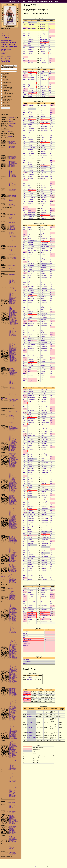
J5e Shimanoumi (13, 258)
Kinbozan (10, 136)
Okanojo (44, 553)
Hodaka (30, 302)
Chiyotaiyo (44, 415)
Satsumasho (45, 430)
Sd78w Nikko (12, 450)
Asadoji (43, 493)
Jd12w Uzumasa (12, 605)
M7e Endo (11, 183)
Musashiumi (31, 480)
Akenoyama (26, 649)
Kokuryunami (45, 518)
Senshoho (44, 434)
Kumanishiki (31, 576)
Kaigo (29, 186)
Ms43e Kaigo (12, 356)
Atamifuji (43, 34)
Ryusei (42, 217)
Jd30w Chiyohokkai (13, 651)
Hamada (44, 480)
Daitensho (44, 549)
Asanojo (43, 273)
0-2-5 (52, 335)
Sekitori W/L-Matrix (6, 61)
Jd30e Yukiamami (12, 650)
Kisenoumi (31, 300)
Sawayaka (44, 453)
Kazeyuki (44, 468)
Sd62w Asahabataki (13, 524)
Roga (30, 45)
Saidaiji (30, 409)
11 (2, 35)
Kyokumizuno (44, 283)
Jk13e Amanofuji (12, 831)
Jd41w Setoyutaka (13, 776)
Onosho (30, 109)
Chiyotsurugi (45, 557)
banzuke (17, 1)
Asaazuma (44, 441)
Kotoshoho (43, 55)
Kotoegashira (45, 407)
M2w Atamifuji (12, 190)
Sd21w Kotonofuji (12, 461)
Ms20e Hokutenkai (13, 347)
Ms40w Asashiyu (12, 283)
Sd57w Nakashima (12, 583)
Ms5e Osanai (12, 387)
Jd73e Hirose (12, 726)
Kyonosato (30, 604)
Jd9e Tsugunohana (13, 693)
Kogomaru (30, 570)
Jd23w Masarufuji (12, 787)
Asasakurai (31, 555)
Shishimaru (44, 551)
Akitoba (30, 294)
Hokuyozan (44, 390)
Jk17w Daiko (11, 833)
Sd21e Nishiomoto (13, 506)
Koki (42, 310)
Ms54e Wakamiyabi (13, 363)
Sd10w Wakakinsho (13, 540)
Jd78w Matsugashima (13, 675)
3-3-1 (52, 364)
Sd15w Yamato (12, 430)
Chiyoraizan (31, 205)
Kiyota (43, 235)
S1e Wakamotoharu (13, 180)
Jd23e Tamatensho (13, 701)
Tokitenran (43, 188)
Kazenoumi (43, 147)
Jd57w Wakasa (12, 719)
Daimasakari (12, 123)
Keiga (43, 461)
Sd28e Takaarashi (12, 465)
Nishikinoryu (44, 352)
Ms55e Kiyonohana (13, 364)
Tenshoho (43, 117)
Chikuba (44, 449)
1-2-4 (52, 205)
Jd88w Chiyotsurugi (13, 732)
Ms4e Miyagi (11, 309)
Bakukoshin (31, 568)
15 (10, 35)
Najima (30, 371)
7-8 (24, 30)
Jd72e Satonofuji (12, 763)
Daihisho (30, 163)
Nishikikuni (44, 260)
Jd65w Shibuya (12, 720)
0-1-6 (52, 122)
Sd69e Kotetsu (12, 529)
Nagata (43, 379)
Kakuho (30, 491)
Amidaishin (44, 505)
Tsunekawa (31, 459)
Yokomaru (31, 190)
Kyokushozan (31, 520)
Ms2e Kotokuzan (12, 339)
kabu (46, 1)
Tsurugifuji (30, 532)
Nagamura (43, 157)
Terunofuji (31, 22)
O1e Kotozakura (12, 189)
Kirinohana (31, 474)
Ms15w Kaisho (12, 291)
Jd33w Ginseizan (12, 653)
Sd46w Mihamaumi (13, 519)
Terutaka (30, 335)
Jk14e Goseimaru (12, 820)
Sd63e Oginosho (12, 525)
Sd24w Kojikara (12, 464)
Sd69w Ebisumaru (13, 530)
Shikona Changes (6, 49)
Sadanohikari (44, 211)
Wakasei (30, 592)
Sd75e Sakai (11, 558)
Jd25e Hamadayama (13, 610)
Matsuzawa (31, 512)
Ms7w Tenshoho (12, 311)
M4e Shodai (12, 182)
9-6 (50, 40)
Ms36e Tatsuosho (12, 401)
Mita (29, 136)
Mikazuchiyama (45, 246)
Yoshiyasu (31, 184)
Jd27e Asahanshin (13, 649)
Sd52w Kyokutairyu (13, 553)
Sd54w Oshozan (12, 521)
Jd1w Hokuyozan (12, 688)
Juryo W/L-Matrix (6, 60)
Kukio (43, 486)
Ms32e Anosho (12, 297)
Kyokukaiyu (31, 134)
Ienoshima (31, 203)
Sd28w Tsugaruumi (13, 508)
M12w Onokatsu (12, 176)
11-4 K (51, 32)
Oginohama (44, 287)
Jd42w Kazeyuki (12, 614)
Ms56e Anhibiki (12, 334)
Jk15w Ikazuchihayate (13, 821)
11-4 (50, 28)
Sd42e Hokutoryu (12, 515)
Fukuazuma (44, 426)
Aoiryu (29, 430)
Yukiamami (31, 445)
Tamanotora (44, 543)
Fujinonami (44, 580)
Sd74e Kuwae (12, 489)
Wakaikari (31, 94)
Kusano (42, 109)
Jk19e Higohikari (12, 854)
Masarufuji (44, 432)
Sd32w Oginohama (13, 468)
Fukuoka (44, 534)
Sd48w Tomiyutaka (13, 440)
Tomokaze (44, 81)
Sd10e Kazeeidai (12, 499)
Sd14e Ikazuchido (12, 429)
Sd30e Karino (12, 509)
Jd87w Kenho (12, 679)
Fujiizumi (30, 434)
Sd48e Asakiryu (12, 477)
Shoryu (43, 541)
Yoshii (42, 138)
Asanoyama (44, 182)
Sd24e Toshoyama (13, 507)
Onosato (42, 26)
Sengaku (43, 233)
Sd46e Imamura (12, 518)
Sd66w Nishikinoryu (13, 527)
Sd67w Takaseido (12, 528)
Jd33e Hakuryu (12, 611)
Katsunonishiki (31, 602)
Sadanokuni (44, 365)
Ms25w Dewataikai (13, 349)
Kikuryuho (30, 511)
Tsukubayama (31, 407)
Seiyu (29, 413)
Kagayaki (43, 61)
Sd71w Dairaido (12, 487)
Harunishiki (31, 348)
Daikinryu (30, 310)
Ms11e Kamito (12, 369)
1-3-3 (25, 300)
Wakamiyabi (31, 207)
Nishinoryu (31, 115)
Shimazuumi (31, 89)
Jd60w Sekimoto (12, 598)
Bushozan (43, 83)
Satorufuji (30, 140)
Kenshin (43, 184)
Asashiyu (43, 180)
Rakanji (30, 364)
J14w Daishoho (12, 265)
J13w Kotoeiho (12, 222)
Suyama (30, 229)
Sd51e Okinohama (12, 581)
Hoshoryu (11, 117)
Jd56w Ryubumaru (13, 596)
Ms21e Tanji (11, 374)
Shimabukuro (31, 399)
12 (4, 35)
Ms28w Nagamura (13, 351)
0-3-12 (25, 45)
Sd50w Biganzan (12, 569)
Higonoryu (30, 559)
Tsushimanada (44, 176)
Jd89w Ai (11, 628)
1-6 (24, 113)
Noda (42, 241)
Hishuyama (31, 507)
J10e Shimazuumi (13, 259)
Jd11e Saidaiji (12, 603)
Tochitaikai (31, 83)
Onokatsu (43, 53)
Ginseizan (44, 451)
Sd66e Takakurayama (13, 556)
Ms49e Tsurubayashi (13, 360)
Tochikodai (31, 193)
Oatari (29, 489)
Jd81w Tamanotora (13, 765)
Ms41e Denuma (12, 355)
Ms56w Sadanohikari (13, 395)
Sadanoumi (31, 71)
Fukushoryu (44, 439)
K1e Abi (11, 170)
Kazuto (42, 144)
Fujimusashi (31, 422)
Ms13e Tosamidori (13, 343)
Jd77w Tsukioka (12, 600)
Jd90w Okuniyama (13, 767)
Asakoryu (43, 73)
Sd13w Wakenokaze (13, 501)
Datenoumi (44, 545)
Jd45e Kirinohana (12, 755)
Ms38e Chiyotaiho (12, 380)
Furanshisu (44, 346)
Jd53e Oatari (11, 662)
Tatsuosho (31, 172)
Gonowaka (31, 354)
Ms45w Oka (11, 392)
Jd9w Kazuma (11, 785)
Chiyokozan (31, 449)
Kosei (43, 476)
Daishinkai (31, 327)
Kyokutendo (31, 362)
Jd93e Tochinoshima (13, 629)
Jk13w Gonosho (12, 806)
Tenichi (30, 484)
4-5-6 (50, 59)
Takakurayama (32, 352)
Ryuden (30, 75)
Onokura (30, 342)
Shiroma (43, 174)
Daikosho (43, 294)
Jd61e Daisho (12, 664)
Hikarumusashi (27, 639)
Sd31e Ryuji (11, 511)
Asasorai (30, 495)
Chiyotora (30, 170)
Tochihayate (31, 470)
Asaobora (43, 296)
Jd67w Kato (11, 722)
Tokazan (30, 333)
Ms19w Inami (12, 316)
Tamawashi (31, 49)
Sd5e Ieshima (12, 456)
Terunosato (31, 578)
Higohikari (30, 623)
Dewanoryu (31, 145)
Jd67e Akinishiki (12, 721)
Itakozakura (44, 600)
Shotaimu (44, 488)
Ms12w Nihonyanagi (13, 372)
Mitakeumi (43, 44)
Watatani (30, 472)
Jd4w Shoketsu (12, 691)
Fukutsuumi (44, 323)
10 (10, 33)
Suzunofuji (30, 391)
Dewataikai (43, 151)
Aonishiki (43, 79)
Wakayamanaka (27, 662)
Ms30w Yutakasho (13, 400)
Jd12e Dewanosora (13, 743)
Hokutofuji (31, 57)
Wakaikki (30, 560)
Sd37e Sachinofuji (13, 437)
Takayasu (31, 42)
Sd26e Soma (12, 433)
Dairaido (43, 362)
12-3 (50, 79)
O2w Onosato (12, 151)
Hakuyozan (44, 89)
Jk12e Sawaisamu (13, 842)
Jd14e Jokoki (11, 786)
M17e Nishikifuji (12, 158)
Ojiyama (30, 524)
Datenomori (44, 574)
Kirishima (10, 135)
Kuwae (30, 367)
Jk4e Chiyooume (12, 839)
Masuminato (45, 511)
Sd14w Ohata (12, 502)
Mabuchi (44, 443)
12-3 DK (51, 57)
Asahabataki (44, 344)
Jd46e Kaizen (11, 788)
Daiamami (31, 91)
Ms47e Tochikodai (12, 329)
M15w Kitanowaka (13, 196)
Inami (42, 140)
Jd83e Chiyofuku (12, 676)
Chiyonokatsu (44, 243)
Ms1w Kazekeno (12, 307)
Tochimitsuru (44, 289)
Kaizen (30, 476)
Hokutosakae (31, 468)
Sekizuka (30, 390)
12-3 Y (51, 24)
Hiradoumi (31, 40)
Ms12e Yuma (12, 371)
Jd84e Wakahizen (12, 626)
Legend (3, 53)
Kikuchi (43, 598)
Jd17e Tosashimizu (13, 697)
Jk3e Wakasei (12, 817)
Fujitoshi (30, 132)
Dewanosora (31, 411)
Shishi (10, 119)
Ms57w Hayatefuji (12, 335)
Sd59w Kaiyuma (12, 482)
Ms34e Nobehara (12, 298)
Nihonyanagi (44, 126)
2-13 (50, 44)
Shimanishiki (31, 350)
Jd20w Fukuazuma (13, 699)
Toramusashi (31, 395)
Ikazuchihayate (45, 615)
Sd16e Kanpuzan (12, 460)
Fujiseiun (30, 85)
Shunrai (42, 186)
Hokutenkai (31, 142)
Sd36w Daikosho (12, 419)
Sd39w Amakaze (12, 549)
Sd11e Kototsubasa (13, 541)
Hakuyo (43, 499)
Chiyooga (30, 248)
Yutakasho (43, 161)
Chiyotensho (45, 562)
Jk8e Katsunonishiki (13, 840)
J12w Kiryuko (12, 243)
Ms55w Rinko (12, 365)
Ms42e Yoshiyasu (12, 381)
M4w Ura (11, 173)
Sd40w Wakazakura (13, 514)
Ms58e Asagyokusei (13, 405)
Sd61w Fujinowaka (13, 483)
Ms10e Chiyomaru (13, 342)
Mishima (43, 256)
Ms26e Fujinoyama (13, 295)
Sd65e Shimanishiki (13, 571)
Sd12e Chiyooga (12, 459)
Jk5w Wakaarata (12, 828)
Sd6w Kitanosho (12, 497)
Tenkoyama (31, 600)
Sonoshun (30, 572)
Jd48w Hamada (12, 661)
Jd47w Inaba (11, 660)
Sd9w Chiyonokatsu (13, 458)
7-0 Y (25, 188)
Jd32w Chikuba (12, 652)
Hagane (30, 281)
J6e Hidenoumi (12, 241)
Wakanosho (31, 105)
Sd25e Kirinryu (12, 417)
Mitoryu (43, 85)
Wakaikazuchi (31, 615)
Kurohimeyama (44, 122)
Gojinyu (42, 163)
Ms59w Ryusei (12, 384)
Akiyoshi (43, 165)
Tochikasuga (45, 539)
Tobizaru (30, 34)
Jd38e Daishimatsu (13, 709)
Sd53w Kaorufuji (12, 554)
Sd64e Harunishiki (13, 484)
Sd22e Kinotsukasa (13, 462)
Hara (42, 608)
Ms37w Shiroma (12, 379)
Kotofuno (44, 566)
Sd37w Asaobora (12, 513)
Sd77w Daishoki (12, 449)
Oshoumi (43, 87)
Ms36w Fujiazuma (13, 354)
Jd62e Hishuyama (12, 666)
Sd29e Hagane (12, 466)
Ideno (29, 617)
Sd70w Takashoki (12, 446)
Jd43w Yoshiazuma (13, 712)
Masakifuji (44, 413)
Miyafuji (30, 537)
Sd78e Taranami (12, 491)
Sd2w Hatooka (12, 537)
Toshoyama (31, 271)
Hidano (30, 447)
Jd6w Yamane (12, 639)
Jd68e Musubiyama (13, 669)
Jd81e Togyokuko (12, 728)
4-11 (24, 47)
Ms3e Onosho (4, 398)
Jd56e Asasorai (12, 619)
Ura (41, 38)
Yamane (44, 399)
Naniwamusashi (32, 551)
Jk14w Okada (12, 812)
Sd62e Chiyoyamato (13, 483)
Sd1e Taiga (11, 575)
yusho (30, 1)
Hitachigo (44, 391)
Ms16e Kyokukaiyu (13, 292)
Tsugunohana (31, 405)
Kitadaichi (43, 159)
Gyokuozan (43, 142)
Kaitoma (25, 637)
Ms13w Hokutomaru (13, 344)
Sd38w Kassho (12, 548)
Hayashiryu (31, 298)
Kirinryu (30, 273)
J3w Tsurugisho (12, 262)
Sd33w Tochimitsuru (13, 546)
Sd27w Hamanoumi (13, 544)
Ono (43, 524)
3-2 (46, 634)
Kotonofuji (43, 266)
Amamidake (44, 590)
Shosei (25, 664)
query (51, 1)
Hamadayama (31, 436)
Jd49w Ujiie (11, 756)
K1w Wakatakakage (13, 171)
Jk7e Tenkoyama (12, 819)
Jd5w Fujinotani (12, 773)
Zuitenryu (43, 367)
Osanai (30, 113)
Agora (42, 312)
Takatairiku (44, 564)
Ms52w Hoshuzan (12, 362)
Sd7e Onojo (11, 457)
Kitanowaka (43, 59)
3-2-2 (25, 283)
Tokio (29, 438)
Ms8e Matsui (11, 368)
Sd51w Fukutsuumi (13, 478)
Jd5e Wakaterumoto (13, 592)
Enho (29, 233)
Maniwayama (45, 463)
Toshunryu (43, 145)
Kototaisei (30, 365)
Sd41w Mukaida (12, 472)
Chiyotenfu (30, 590)
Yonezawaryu (31, 321)
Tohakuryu (44, 91)
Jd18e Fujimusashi (13, 746)
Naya (29, 237)
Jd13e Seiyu (11, 606)
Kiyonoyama (31, 466)
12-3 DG (51, 36)
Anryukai (30, 443)
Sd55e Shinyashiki (13, 521)
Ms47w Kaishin (12, 330)
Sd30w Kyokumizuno (13, 510)
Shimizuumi (31, 231)
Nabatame (31, 96)
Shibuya (44, 512)
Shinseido (30, 493)
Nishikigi (30, 53)
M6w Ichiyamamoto (13, 164)
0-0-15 (25, 57)
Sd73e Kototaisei (12, 571)
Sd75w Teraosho (12, 558)
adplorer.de (30, 866)
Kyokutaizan (26, 660)
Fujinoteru (30, 574)
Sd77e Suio (11, 559)
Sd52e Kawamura (12, 441)
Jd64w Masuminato (12, 791)
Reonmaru (44, 514)
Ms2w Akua (11, 340)
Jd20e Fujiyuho (12, 646)
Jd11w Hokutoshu (12, 604)
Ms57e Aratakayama (13, 284)
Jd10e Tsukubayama (13, 694)
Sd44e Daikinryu (12, 517)
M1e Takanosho (12, 181)
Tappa (42, 364)
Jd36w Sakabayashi (13, 613)
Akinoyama (31, 308)
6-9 (24, 28)
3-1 (46, 639)
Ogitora (30, 464)
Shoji (29, 260)
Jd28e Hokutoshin (12, 703)
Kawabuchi (31, 269)
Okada (42, 613)
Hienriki (30, 455)
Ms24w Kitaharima (13, 294)
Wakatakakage (44, 30)
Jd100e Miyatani (12, 684)
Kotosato (43, 215)
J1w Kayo (11, 240)
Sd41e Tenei (11, 471)
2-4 (46, 651)
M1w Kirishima (12, 148)
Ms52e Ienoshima (12, 361)
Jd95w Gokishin (12, 682)
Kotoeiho (43, 94)
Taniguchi (30, 393)
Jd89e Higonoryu (12, 733)
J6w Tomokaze (12, 242)
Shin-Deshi (4, 51)
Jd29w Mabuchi (12, 750)
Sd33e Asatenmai (12, 545)
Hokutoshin (31, 441)
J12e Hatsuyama (13, 246)
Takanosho (31, 32)
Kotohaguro (44, 348)
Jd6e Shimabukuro (13, 692)
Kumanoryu (43, 192)
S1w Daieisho (12, 147)
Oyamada (43, 199)
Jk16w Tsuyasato (12, 832)
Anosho (30, 165)
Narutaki (43, 170)
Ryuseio (30, 486)
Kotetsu (30, 358)
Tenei (29, 304)
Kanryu (30, 337)
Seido (29, 319)
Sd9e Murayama (12, 498)
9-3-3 (25, 94)
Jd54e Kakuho (12, 717)
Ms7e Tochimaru (12, 289)
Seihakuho (31, 157)
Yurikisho (43, 285)
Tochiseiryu (31, 167)
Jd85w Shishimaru (13, 766)
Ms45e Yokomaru (12, 382)
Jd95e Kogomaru (12, 737)
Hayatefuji (43, 213)
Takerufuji (43, 51)
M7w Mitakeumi (12, 201)
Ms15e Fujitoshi (12, 345)
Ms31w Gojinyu (12, 281)
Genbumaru (31, 428)
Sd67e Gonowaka (12, 485)
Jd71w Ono (11, 725)
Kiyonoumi (44, 262)
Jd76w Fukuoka (12, 764)
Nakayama (30, 596)
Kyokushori (31, 356)
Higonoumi (31, 174)
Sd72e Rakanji (12, 448)
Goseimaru (30, 613)
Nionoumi (30, 201)
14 (8, 35)
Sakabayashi (45, 457)
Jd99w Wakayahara (13, 738)
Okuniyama (44, 560)
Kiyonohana (31, 209)
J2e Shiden (12, 250)
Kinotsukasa (31, 268)
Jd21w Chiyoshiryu (13, 700)
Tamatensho (31, 432)
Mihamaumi (44, 314)
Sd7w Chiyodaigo (12, 427)
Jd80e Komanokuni (13, 675)
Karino (30, 283)
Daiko (42, 619)
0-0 (24, 109)
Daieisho (43, 28)
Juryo (10, 41)
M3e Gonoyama (12, 162)
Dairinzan (30, 262)
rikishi (41, 1)
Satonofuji (30, 526)
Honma (30, 497)
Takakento (43, 121)
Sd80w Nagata (12, 492)
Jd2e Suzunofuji (12, 637)
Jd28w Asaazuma (12, 749)
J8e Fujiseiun (12, 234)
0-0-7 (25, 172)
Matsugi (30, 416)
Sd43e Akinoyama (13, 473)
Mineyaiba (43, 218)
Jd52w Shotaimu (12, 757)
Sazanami (43, 207)
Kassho (43, 298)
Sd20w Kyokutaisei (5, 577)
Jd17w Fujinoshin (12, 644)
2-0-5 (52, 592)
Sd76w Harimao (12, 490)
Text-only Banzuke (6, 56)
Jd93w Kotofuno (12, 630)
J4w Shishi (11, 211)
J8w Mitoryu (12, 235)
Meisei (42, 49)
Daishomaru (44, 169)
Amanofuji (30, 611)
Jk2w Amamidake (12, 827)
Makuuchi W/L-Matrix (7, 59)
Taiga (29, 227)
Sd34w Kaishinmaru (13, 469)
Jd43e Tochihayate (13, 711)
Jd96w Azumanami (13, 769)
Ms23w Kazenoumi (13, 317)
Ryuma (43, 337)
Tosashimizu (31, 420)
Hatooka (43, 229)
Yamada (43, 604)
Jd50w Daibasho (12, 789)
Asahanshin (31, 439)
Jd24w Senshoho (12, 609)
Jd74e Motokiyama (13, 780)
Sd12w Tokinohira (12, 500)
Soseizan (30, 509)
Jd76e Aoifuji (11, 599)
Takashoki (43, 360)
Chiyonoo (43, 205)
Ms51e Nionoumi (12, 332)
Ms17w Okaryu (12, 314)
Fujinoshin (44, 420)
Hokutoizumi (45, 528)
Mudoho (11, 121)
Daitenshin (30, 482)
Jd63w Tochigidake (13, 667)
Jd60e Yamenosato (13, 620)
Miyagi (30, 111)
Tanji (29, 144)
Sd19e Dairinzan (12, 432)
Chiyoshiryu (44, 428)
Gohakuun (31, 258)
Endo (30, 44)
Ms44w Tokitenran (12, 358)
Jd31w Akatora (12, 594)
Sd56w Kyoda (11, 582)
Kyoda (43, 333)
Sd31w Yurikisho (12, 467)
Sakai (29, 369)
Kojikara (43, 271)
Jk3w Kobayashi (12, 838)
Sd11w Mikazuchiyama (13, 428)
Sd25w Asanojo (12, 543)
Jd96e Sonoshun (12, 631)
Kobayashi (43, 592)
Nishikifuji (31, 63)
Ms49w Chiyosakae (13, 404)
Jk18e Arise (11, 808)
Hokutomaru (44, 128)
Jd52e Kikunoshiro (13, 618)
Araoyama (44, 275)
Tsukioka (44, 536)
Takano (30, 463)
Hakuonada (44, 268)
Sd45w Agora (12, 568)
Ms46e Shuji (11, 328)
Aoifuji (29, 534)
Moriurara (43, 602)
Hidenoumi (31, 81)
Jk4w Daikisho (12, 802)
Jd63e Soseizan (12, 761)
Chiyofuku (30, 547)
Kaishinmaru (44, 291)
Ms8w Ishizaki (12, 279)
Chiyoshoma (44, 40)
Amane (30, 377)
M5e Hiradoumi (12, 174)
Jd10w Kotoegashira (13, 643)
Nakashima (44, 335)
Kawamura (31, 325)
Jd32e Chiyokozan (13, 775)
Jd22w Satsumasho (13, 747)
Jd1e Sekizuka (12, 636)
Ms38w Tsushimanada (13, 282)
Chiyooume (31, 594)
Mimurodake (45, 520)
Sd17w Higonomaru (13, 565)
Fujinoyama (31, 153)
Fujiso (42, 331)
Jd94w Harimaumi (12, 736)
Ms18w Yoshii (12, 389)
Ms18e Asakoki (12, 315)
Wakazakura (44, 302)
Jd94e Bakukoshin (13, 736)
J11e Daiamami (12, 254)
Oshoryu (30, 195)
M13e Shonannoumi (13, 167)
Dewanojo (43, 316)
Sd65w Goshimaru (13, 526)
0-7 (51, 161)
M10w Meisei (12, 184)
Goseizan (30, 341)
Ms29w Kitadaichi (12, 321)
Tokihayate (43, 63)
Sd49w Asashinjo (12, 552)
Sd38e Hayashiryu (13, 470)
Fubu (43, 530)
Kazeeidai (30, 244)
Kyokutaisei (44, 264)
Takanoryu (31, 312)
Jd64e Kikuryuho (12, 668)
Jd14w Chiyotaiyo (12, 695)
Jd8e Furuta (11, 593)
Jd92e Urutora (12, 768)
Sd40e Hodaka (12, 438)
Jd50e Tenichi (12, 714)
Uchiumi (25, 651)
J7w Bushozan (12, 269)
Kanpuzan (30, 256)
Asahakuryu (31, 121)
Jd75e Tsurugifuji (12, 624)
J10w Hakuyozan (13, 236)
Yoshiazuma (45, 470)
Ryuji (29, 285)
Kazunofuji (44, 455)
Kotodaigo (31, 149)
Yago (10, 125)
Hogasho (43, 231)
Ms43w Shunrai (12, 357)
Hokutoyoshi (31, 478)
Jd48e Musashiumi (13, 616)
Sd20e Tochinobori (13, 542)
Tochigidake (44, 509)
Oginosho (30, 346)
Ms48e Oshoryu (12, 300)
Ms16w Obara (12, 346)
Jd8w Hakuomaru (12, 642)
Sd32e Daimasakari (13, 412)
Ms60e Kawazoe (12, 303)
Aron (42, 227)
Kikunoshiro (31, 488)
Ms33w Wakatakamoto (13, 323)
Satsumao (26, 636)
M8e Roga (11, 204)
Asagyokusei (31, 215)
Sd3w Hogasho (12, 538)
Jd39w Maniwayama (13, 752)
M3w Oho (11, 142)
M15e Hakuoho (12, 153)
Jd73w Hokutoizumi (13, 672)
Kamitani (30, 180)
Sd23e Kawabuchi (12, 578)
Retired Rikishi (5, 52)
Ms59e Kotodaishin (13, 336)
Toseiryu (43, 124)
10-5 (50, 26)
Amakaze (43, 300)
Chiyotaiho (31, 176)
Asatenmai (31, 289)
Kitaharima (43, 149)
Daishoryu (43, 201)
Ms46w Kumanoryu (13, 359)
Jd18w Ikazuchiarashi (13, 645)
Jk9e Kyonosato (12, 831)
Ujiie (43, 482)
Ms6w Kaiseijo (12, 388)
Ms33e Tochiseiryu (13, 353)
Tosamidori (31, 128)
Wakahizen (31, 549)
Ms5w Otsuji (11, 288)
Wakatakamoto (44, 167)
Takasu (30, 379)
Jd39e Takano (12, 655)
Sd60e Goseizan (12, 421)
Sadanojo (30, 606)
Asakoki (30, 138)
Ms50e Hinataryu (12, 331)
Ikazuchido (31, 252)
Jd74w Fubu (11, 673)
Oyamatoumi (31, 147)
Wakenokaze (44, 250)
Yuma (29, 126)
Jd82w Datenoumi (12, 730)
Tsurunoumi (31, 562)
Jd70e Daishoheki (12, 724)
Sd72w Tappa (12, 531)
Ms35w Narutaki (12, 299)
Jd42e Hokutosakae (13, 657)
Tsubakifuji (44, 501)
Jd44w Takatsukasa (13, 658)
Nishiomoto (31, 266)
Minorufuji (30, 457)
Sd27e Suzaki (12, 435)
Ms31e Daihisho (12, 390)
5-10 (24, 24)
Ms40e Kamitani (12, 402)
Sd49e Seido (11, 551)
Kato (43, 516)
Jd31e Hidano (12, 705)
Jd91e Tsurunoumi (13, 680)
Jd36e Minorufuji (12, 707)
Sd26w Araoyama (12, 434)
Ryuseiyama (31, 291)
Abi (29, 30)
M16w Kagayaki (12, 186)
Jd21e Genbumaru (13, 647)
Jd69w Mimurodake (13, 622)
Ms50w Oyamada (12, 301)
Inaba (43, 478)
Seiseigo (25, 632)
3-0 (46, 641)
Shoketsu (44, 395)
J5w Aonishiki (12, 214)
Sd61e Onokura (12, 444)
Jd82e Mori (11, 729)
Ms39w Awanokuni (13, 327)
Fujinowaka (44, 342)
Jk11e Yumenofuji (12, 811)
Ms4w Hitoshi (12, 278)
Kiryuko (43, 93)
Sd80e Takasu (12, 561)
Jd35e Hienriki (12, 751)
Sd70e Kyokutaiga (13, 557)
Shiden (30, 73)
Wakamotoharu (32, 28)
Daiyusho (43, 292)
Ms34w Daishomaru (13, 354)
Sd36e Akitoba (12, 436)
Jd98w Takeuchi (12, 683)
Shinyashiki (31, 331)
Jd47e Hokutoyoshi (13, 615)
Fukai (29, 155)
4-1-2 (52, 598)
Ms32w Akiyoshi (12, 352)
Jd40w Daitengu (12, 753)
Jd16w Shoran (12, 696)
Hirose (29, 528)
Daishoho (43, 96)
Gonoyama (31, 36)
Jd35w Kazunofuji (12, 654)
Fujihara (30, 619)
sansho (35, 1)
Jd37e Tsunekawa (12, 708)
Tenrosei (25, 641)
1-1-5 (52, 211)
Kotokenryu (31, 130)
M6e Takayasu (12, 163)
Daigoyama (44, 356)
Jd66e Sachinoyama (13, 779)
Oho (9, 132)
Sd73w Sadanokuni (13, 488)
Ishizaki (42, 119)
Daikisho (11, 127)
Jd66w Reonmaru (12, 621)
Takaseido (44, 354)
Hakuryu (30, 451)
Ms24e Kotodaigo (12, 377)
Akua (42, 107)
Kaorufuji (43, 327)
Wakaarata (43, 596)
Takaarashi (31, 279)
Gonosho (43, 611)
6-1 (51, 111)
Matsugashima (45, 537)
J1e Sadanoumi (12, 226)
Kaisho (42, 132)
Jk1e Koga (11, 816)
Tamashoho (31, 61)
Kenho (43, 555)
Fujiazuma (43, 172)
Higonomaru (44, 258)
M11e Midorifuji (12, 175)
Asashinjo (43, 319)
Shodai (30, 38)
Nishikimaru (44, 610)
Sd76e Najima (12, 533)
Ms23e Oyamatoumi (13, 348)
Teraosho (43, 369)
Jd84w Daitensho (12, 797)
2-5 (24, 119)
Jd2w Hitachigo (12, 689)
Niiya (29, 424)
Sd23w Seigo (11, 579)
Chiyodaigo (44, 239)
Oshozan (43, 329)
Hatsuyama (31, 93)
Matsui (30, 119)
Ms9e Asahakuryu (12, 341)
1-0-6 (25, 590)
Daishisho (30, 536)
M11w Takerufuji (12, 152)
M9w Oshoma (12, 165)
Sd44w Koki (11, 439)
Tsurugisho (44, 75)
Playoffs (6, 37)
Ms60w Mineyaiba (12, 406)
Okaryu (42, 136)
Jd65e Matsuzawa (12, 792)
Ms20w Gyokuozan (13, 373)
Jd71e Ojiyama (12, 623)
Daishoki (43, 373)
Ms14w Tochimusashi (13, 313)
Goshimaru (44, 350)
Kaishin (42, 193)
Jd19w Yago (11, 588)
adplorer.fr (36, 866)
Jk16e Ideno (11, 822)
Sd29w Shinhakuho (13, 580)
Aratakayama (31, 213)
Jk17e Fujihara (12, 823)
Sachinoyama (31, 514)
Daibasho (44, 484)
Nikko (42, 375)
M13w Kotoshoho (13, 192)
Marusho (30, 254)
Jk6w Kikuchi (11, 818)
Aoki (24, 647)
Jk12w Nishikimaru (12, 848)
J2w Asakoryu (12, 227)
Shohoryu (30, 178)
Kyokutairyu (44, 325)
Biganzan (43, 321)
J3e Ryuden (12, 218)
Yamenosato (31, 503)
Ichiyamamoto (44, 42)
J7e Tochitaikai (12, 233)
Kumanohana (31, 557)
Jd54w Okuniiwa (12, 777)
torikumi (24, 1)
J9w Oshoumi (12, 229)
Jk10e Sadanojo (12, 852)
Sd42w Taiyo (11, 550)
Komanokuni (31, 541)
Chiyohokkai (45, 445)
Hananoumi (31, 161)
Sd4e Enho (11, 415)
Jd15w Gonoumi (12, 607)
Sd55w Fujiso (12, 479)
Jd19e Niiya (11, 698)
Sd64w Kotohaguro (13, 445)
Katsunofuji (31, 292)
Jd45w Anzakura (12, 712)
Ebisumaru (44, 358)
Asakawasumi (27, 643)
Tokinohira (44, 248)
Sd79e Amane (12, 422)
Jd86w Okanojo (12, 678)
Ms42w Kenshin (12, 391)
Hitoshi (42, 111)
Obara (42, 134)
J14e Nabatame (12, 219)
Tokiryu (30, 401)
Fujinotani (44, 397)
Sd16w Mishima (12, 431)
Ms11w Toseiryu (12, 370)
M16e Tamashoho (13, 185)
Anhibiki (30, 211)
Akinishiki (30, 516)
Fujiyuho (30, 426)
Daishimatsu (31, 461)
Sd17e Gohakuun (12, 576)
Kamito (30, 124)
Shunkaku (44, 532)
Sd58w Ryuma (12, 481)
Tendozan (43, 153)
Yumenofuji (31, 608)
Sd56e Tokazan (12, 522)
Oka (42, 190)
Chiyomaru (31, 122)
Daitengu (44, 464)
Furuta (29, 403)
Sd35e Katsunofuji (13, 547)
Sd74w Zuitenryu (12, 532)
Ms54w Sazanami (12, 302)
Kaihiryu (30, 539)
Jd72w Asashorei (12, 671)
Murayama (31, 243)
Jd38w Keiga (11, 710)
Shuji (29, 192)
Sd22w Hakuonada (13, 463)
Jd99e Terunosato (12, 782)
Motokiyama (31, 530)
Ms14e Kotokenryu (13, 290)
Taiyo (42, 306)
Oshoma (42, 47)
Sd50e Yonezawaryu (13, 420)
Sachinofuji (31, 296)
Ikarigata (30, 381)
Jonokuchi (12, 44)
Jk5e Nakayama (12, 817)
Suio (29, 373)
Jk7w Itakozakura (12, 846)
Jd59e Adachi (12, 759)
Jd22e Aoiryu (12, 648)
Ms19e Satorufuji (12, 316)
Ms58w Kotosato (12, 303)
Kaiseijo (43, 115)
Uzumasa (44, 411)
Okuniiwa (44, 491)
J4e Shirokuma (12, 228)
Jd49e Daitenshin (12, 713)
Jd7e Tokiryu (11, 640)
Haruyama (31, 151)
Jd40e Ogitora (12, 656)
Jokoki (29, 415)
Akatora (43, 447)
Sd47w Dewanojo (12, 476)
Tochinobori (31, 264)
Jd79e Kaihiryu (12, 727)
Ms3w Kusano (12, 308)
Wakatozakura (31, 553)
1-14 (50, 96)
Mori (29, 545)
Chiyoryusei (44, 606)
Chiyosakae (44, 197)
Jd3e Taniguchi (12, 690)
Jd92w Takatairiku (12, 735)
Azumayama (44, 588)
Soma (29, 275)
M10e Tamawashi (13, 157)
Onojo (29, 239)
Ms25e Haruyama (12, 318)
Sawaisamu (31, 610)
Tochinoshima (31, 566)
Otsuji (42, 113)
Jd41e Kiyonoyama (13, 613)
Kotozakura (31, 24)
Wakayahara (45, 578)
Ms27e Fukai (11, 319)
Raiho (43, 459)
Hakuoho (30, 59)
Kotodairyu (31, 316)
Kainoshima (31, 241)
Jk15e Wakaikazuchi (13, 807)
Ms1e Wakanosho (12, 287)
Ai (42, 559)
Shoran (43, 418)
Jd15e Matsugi (12, 745)
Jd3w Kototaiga (12, 742)
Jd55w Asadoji (12, 758)
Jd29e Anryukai (12, 704)
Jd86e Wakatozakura (13, 677)
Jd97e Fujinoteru (12, 632)
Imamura (30, 314)
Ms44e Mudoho (12, 275)
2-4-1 (25, 126)
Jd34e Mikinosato (12, 612)
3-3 (46, 647)
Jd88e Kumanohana (13, 731)
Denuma (30, 182)
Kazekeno (43, 105)
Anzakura (44, 474)
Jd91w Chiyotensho (13, 681)
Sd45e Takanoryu (12, 474)
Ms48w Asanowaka (13, 393)
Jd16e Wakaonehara (13, 774)
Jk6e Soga (11, 829)
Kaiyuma (43, 339)
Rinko (42, 209)
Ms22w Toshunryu (12, 376)
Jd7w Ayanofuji (12, 641)
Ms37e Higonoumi (13, 325)
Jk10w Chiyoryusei (12, 853)
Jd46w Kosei (11, 659)
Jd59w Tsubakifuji (12, 760)
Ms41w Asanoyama (13, 403)
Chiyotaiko (44, 438)
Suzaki (30, 277)
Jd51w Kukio (11, 715)
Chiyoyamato (31, 344)
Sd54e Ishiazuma (12, 520)
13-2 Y (51, 77)
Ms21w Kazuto (12, 375)
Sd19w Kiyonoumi (12, 505)
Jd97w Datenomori (13, 633)
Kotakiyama (44, 308)
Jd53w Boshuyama (13, 716)
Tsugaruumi (44, 279)
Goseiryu (44, 507)
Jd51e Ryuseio (12, 617)
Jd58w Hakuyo (12, 597)
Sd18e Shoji (11, 566)
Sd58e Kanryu (12, 555)
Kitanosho (43, 237)
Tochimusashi (44, 130)
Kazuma (44, 405)
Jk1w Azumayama (13, 837)
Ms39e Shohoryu (12, 326)
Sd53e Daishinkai (12, 442)
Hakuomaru (44, 403)
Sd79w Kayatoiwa (12, 560)
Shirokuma (31, 77)
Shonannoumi (32, 55)
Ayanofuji (44, 401)
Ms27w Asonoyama (13, 320)
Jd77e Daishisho (12, 794)
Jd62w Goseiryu (12, 790)
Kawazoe (30, 218)
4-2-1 (25, 138)
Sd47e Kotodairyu (12, 475)
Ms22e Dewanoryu (13, 293)
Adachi (30, 501)
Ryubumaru (44, 495)
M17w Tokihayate (13, 177)
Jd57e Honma (12, 663)
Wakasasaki (44, 621)
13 (6, 35)
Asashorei (44, 526)
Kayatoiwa (44, 377)
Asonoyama (44, 155)
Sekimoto (44, 503)
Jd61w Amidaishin (12, 665)
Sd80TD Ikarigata (12, 423)
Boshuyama (44, 489)
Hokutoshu (44, 409)
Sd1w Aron (11, 426)
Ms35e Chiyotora (12, 324)
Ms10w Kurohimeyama (13, 399)
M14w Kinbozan (12, 143)
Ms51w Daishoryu (12, 383)
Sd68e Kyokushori (13, 446)
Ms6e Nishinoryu (12, 310)
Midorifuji (30, 51)
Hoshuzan (43, 203)
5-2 (24, 105)
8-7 (24, 36)
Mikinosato (31, 453)
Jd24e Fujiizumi (12, 608)
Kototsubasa (31, 246)
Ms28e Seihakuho (12, 378)
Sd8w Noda (11, 416)
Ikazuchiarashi (45, 422)
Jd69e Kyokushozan (13, 723)
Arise (29, 621)
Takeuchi (44, 576)
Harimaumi (44, 568)
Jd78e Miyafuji (12, 674)
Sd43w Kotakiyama (13, 516)
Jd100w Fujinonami (13, 685)
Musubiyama (31, 518)
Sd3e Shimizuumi (12, 454)
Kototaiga (44, 393)
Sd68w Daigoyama (13, 486)
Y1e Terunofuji (7, 200)
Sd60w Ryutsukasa (13, 523)
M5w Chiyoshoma (13, 156)
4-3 (51, 105)
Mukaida (43, 304)
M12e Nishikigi (12, 166)
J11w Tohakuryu (12, 237)
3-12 (24, 79)
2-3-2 (52, 126)
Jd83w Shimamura (12, 796)
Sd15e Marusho (12, 503)
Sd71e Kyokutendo (13, 447)
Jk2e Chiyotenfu (12, 845)
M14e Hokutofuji (12, 205)
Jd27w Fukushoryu (13, 650)
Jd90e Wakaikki (12, 734)
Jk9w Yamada (12, 841)
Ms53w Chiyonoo (12, 394)
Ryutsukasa (44, 341)
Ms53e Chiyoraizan (13, 333)
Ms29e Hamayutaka (13, 296)
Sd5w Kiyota (11, 496)
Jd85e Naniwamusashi (13, 627)
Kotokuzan (31, 107)
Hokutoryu (30, 306)
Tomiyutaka (44, 317)
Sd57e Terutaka (12, 480)
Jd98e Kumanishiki (13, 770)
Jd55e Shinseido (12, 718)
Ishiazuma (30, 329)
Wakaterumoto (31, 397)
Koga (29, 588)
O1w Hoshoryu (12, 141)
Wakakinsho (44, 244)
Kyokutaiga (31, 360)
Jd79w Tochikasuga (13, 625)
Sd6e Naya (11, 497)
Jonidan (4, 44)
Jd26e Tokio (11, 749)
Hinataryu (30, 199)
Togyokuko (31, 543)
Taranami (30, 375)
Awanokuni (43, 178)
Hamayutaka (31, 159)
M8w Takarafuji (12, 191)
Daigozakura (45, 522)
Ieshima (30, 235)
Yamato (43, 254)
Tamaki (30, 499)
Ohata (42, 252)
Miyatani (30, 580)
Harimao (43, 371)
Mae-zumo (5, 46)
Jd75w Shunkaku (12, 793)
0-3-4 (25, 215)
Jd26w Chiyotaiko (12, 702)
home (11, 1)
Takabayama (31, 339)
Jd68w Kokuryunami (13, 670)
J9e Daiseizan (12, 251)
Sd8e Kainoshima (12, 539)
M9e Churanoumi (13, 196)
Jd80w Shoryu (11, 795)
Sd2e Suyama (12, 536)
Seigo (42, 269)
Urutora (30, 564)
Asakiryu (30, 317)
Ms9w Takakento (12, 312)
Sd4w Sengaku (12, 455)
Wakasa (44, 497)
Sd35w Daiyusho (12, 418)
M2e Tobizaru (12, 172)
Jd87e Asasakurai (12, 781)
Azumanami (44, 572)
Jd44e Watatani (12, 754)
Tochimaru (31, 117)
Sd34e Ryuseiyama (13, 512)
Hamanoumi (44, 277)
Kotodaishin (31, 217)
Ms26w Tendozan (12, 350)
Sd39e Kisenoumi (12, 567)
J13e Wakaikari (12, 229)
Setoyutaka (44, 466)
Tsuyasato (43, 617)
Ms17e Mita (11, 280)
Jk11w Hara (11, 847)
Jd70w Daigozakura (13, 762)
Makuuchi (4, 41)
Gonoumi (44, 416)
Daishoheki (31, 522)
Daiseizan (31, 87)
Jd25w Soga (11, 748)
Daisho (30, 505)
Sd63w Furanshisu (13, 570)
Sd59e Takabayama (13, 443)
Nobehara (31, 169)
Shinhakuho (44, 281)
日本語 (56, 1)
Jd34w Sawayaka (12, 706)
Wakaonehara (31, 418)
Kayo (42, 71)
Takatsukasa (45, 472)
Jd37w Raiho (12, 595)
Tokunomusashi (32, 250)
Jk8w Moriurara (12, 830)
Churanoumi (31, 47)
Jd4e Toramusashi (13, 638)
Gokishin (44, 570)
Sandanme (12, 43)
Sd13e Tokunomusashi (13, 459)
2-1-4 (25, 124)
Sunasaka (26, 645)
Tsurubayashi (31, 197)
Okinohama (31, 323)
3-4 (24, 107)
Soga (43, 436)
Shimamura (44, 547)
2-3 (24, 22)
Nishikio (25, 634)
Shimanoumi (31, 79)
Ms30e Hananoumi (13, 322)
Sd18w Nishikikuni (13, 504)
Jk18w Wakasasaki (13, 849)
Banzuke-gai (13, 46)
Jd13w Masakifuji (12, 744)
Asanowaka (43, 195)
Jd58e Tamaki (12, 778)
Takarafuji (43, 45)
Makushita (5, 43)
